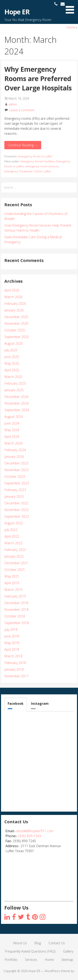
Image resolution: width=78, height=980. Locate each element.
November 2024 (16, 403)
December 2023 (16, 463)
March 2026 (13, 297)
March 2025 (13, 377)
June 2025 (12, 357)
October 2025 (15, 330)
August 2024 (14, 417)
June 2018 (12, 636)
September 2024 (17, 410)
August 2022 (14, 523)
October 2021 (15, 570)
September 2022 (17, 516)
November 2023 (16, 470)
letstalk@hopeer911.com (35, 831)
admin (13, 104)
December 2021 (16, 563)
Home (71, 27)
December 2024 (16, 397)
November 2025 (16, 323)
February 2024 (15, 450)
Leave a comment (22, 110)
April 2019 (12, 583)
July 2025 (11, 350)
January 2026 (14, 310)
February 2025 (15, 383)
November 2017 (16, 676)
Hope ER (17, 12)
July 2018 (11, 629)
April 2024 (12, 437)
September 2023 (17, 483)
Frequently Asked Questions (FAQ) (30, 951)
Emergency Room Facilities (38, 161)
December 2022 (16, 503)
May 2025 (12, 363)
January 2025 (14, 390)
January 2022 (14, 556)
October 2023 (15, 476)
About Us (20, 943)
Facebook (16, 704)
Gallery (68, 951)
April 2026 (12, 290)
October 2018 (15, 616)
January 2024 (14, 457)
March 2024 (13, 443)
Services (31, 960)
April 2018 (12, 649)
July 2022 (11, 530)
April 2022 (12, 536)
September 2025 (17, 337)
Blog (38, 943)
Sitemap (67, 960)
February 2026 (15, 304)
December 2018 (16, 603)
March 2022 (13, 543)
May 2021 (12, 576)
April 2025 (12, 370)
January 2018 (14, 669)
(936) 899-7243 (30, 836)
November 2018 (16, 610)
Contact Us (57, 943)
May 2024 (12, 430)
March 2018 (13, 656)
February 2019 (15, 596)
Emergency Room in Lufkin (35, 156)
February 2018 (15, 663)
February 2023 (15, 490)
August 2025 (14, 343)
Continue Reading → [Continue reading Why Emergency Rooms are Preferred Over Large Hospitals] (23, 145)
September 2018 (17, 623)
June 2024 (12, 423)
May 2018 (12, 643)
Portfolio (11, 960)
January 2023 (14, 496)
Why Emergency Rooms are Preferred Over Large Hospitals (38, 78)
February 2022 (15, 550)
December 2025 (16, 317)
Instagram (40, 704)
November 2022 (16, 510)
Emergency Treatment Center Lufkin (28, 171)
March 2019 (13, 590)
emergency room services (42, 166)
